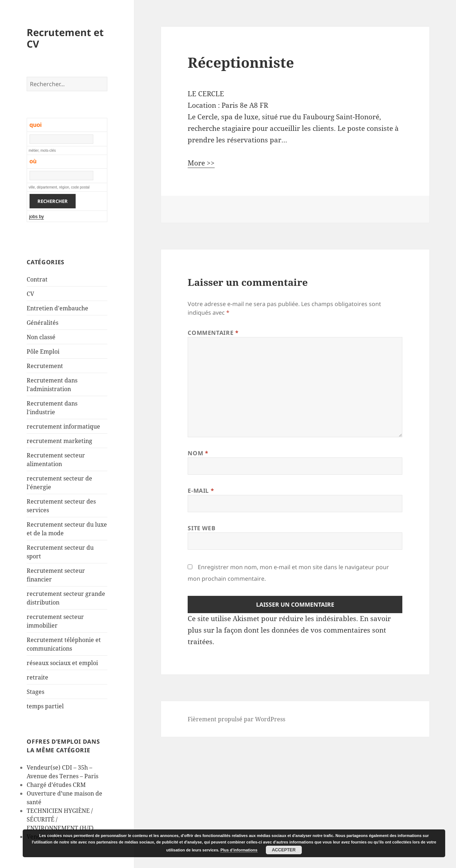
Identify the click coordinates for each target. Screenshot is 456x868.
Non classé (41, 337)
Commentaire (213, 333)
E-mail (201, 491)
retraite (37, 677)
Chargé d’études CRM (56, 785)
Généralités (43, 323)
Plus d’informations (239, 850)
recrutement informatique (63, 426)
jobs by (37, 216)
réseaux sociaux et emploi (62, 663)
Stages (35, 692)
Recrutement (45, 366)
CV (30, 294)
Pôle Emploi (43, 351)
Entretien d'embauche (57, 308)
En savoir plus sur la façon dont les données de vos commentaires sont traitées (289, 630)
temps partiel (45, 706)
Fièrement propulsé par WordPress (236, 719)
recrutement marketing (59, 441)
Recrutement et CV (65, 38)
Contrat (37, 279)
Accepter (284, 850)
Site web (202, 528)
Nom (198, 453)
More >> (201, 163)
